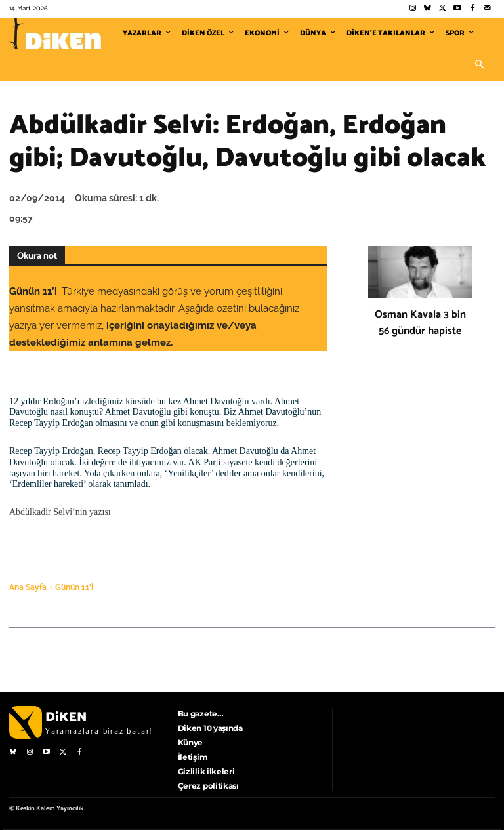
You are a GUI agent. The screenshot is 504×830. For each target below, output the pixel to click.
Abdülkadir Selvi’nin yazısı (60, 512)
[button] (479, 65)
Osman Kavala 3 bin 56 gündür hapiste (420, 323)
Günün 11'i (74, 587)
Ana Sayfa (28, 587)
